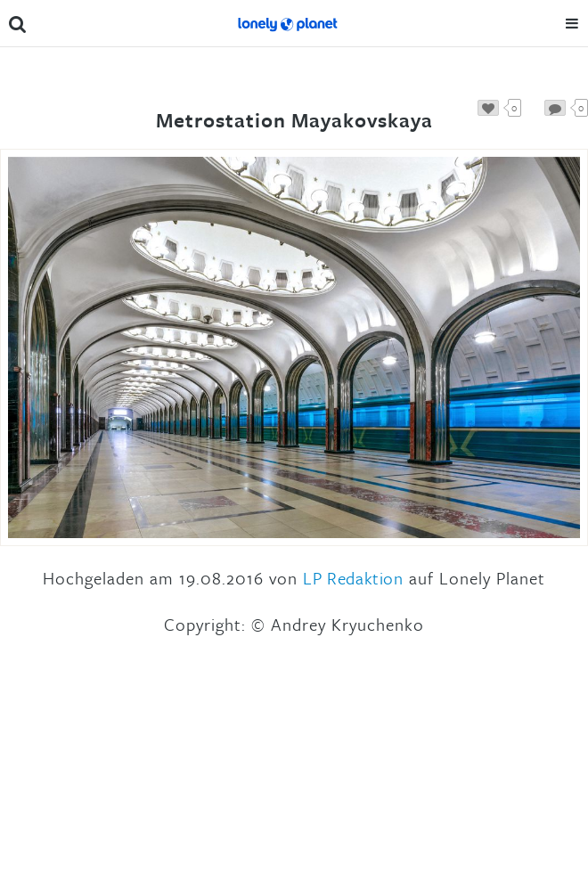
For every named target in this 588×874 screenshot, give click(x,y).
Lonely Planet (287, 23)
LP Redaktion (353, 578)
